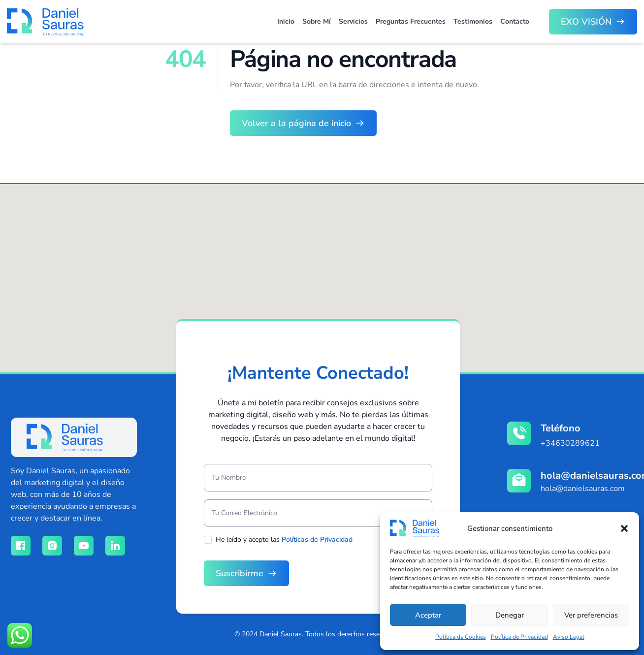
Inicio (286, 21)
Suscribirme (240, 573)
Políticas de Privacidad (317, 540)
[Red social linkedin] (115, 546)
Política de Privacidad (519, 637)
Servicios (353, 21)
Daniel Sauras (281, 634)
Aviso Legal (569, 637)
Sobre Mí (317, 21)
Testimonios (473, 21)
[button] (624, 528)
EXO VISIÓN (586, 22)
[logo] (65, 437)
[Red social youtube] (84, 546)
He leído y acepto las (284, 540)
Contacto (515, 21)
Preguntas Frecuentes (411, 21)
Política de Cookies (461, 637)
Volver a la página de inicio (296, 123)
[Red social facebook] (21, 546)
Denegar (510, 615)
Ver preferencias (591, 615)
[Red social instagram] (52, 546)
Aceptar (428, 615)
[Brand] (45, 22)
